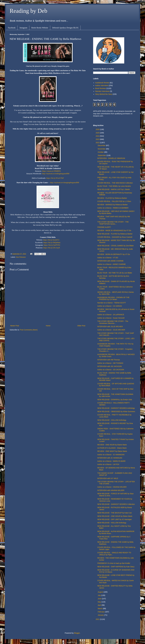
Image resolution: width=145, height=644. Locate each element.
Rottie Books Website (40, 28)
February (101, 612)
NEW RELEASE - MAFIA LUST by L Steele (114, 189)
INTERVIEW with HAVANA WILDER (111, 490)
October (101, 152)
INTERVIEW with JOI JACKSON (110, 366)
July (99, 595)
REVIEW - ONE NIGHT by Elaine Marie (112, 451)
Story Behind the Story (104, 94)
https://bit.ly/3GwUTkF (55, 178)
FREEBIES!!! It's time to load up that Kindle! (114, 563)
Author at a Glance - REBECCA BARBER (113, 208)
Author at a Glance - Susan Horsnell (111, 318)
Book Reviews (101, 88)
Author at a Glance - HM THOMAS (110, 363)
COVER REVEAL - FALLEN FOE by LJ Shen (114, 201)
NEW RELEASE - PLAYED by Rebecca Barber (115, 234)
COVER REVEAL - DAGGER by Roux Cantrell (115, 237)
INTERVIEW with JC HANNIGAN (110, 458)
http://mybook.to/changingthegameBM (65, 182)
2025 (98, 133)
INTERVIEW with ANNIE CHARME (110, 261)
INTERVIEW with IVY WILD (108, 478)
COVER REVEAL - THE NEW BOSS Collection (115, 183)
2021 (98, 619)
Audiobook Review (102, 83)
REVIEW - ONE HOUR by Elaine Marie (112, 445)
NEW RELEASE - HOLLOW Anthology (112, 420)
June (100, 599)
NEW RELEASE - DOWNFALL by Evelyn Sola (115, 400)
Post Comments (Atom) (29, 330)
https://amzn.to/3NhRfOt (51, 171)
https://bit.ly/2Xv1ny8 (52, 248)
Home (48, 326)
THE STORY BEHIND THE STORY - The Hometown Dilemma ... (113, 322)
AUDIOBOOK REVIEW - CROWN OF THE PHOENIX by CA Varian (113, 298)
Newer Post (15, 326)
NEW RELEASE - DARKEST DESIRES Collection (116, 504)
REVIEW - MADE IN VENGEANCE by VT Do (114, 230)
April (100, 605)
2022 (98, 143)
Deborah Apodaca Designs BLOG (65, 28)
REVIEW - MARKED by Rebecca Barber (112, 205)
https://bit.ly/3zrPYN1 (52, 245)
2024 (98, 136)
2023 (98, 139)
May (100, 602)
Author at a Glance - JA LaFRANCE (111, 315)
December (102, 145)
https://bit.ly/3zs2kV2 (51, 240)
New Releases (21, 257)
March (100, 609)
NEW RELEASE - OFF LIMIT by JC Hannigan (115, 519)
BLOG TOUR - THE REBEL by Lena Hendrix (114, 186)
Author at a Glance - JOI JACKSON (111, 370)
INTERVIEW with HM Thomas (109, 360)
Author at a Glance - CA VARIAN (110, 306)
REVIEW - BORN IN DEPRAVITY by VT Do (114, 254)
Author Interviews (102, 85)
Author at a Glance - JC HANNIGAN (111, 455)
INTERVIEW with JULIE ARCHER (110, 327)
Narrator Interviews (102, 91)
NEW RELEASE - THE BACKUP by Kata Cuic (115, 513)
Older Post (81, 326)
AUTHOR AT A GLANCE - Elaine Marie (112, 448)
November (102, 149)
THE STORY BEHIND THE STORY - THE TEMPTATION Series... (113, 223)
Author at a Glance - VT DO (108, 258)
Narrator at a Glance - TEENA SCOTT (112, 303)
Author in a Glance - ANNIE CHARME (112, 264)
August (101, 592)
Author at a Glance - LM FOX (108, 464)
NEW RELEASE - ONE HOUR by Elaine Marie (115, 516)
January (101, 615)
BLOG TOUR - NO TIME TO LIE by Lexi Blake (115, 273)
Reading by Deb (28, 11)
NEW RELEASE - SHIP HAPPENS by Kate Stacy (116, 567)
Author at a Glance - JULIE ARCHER (111, 330)
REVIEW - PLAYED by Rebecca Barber (112, 198)
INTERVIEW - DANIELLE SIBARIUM (111, 158)
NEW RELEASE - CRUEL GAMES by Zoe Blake (116, 246)
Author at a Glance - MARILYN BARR (111, 461)
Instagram (23, 28)
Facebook (12, 28)
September (102, 155)
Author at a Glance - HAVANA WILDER (112, 487)
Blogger (77, 633)
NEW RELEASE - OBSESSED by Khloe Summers (116, 412)
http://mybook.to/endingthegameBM (56, 174)
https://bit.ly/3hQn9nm (52, 242)
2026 (98, 129)
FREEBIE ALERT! (104, 227)
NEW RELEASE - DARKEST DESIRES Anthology (116, 408)
